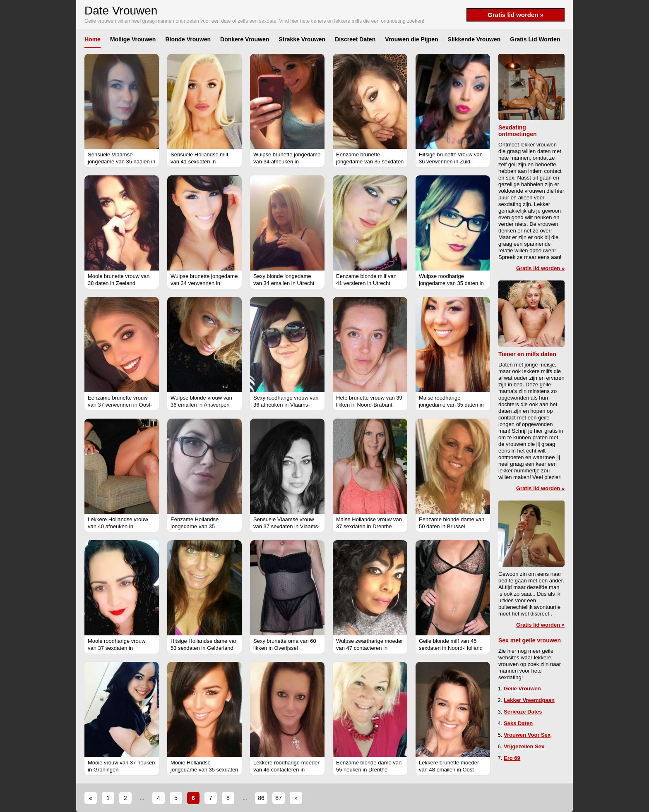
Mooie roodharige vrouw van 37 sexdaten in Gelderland (117, 648)
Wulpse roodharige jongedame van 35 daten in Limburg (451, 283)
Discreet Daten (355, 39)
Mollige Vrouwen (133, 39)
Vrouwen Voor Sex (527, 735)
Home (93, 39)
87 (279, 798)
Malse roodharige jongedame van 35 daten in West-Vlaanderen (451, 405)
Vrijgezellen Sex (524, 746)
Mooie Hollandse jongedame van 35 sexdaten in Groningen (204, 770)
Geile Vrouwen (522, 689)
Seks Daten (518, 723)
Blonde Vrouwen (188, 39)
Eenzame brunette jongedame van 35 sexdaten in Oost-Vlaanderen (370, 162)
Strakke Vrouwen (302, 39)
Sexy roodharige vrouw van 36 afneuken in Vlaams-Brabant (286, 405)
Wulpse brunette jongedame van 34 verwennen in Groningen (204, 283)
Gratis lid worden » (516, 15)
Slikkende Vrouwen (474, 39)
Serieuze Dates (523, 712)
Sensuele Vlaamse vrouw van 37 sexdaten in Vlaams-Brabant (286, 526)
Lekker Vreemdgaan (529, 700)
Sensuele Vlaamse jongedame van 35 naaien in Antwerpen (121, 162)
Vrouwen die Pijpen (411, 39)
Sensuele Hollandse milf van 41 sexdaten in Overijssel (199, 162)
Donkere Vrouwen (245, 39)
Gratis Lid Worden (535, 39)
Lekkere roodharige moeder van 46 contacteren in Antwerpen (286, 770)
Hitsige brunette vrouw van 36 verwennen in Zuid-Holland (451, 162)
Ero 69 (512, 758)
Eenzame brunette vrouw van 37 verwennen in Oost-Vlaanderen (120, 405)
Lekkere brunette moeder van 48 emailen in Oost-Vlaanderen (449, 770)
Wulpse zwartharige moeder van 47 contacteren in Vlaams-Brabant (370, 648)
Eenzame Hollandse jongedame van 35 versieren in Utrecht (195, 526)
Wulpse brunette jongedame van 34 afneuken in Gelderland (287, 162)
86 (261, 798)
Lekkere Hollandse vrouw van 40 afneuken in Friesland (118, 526)
